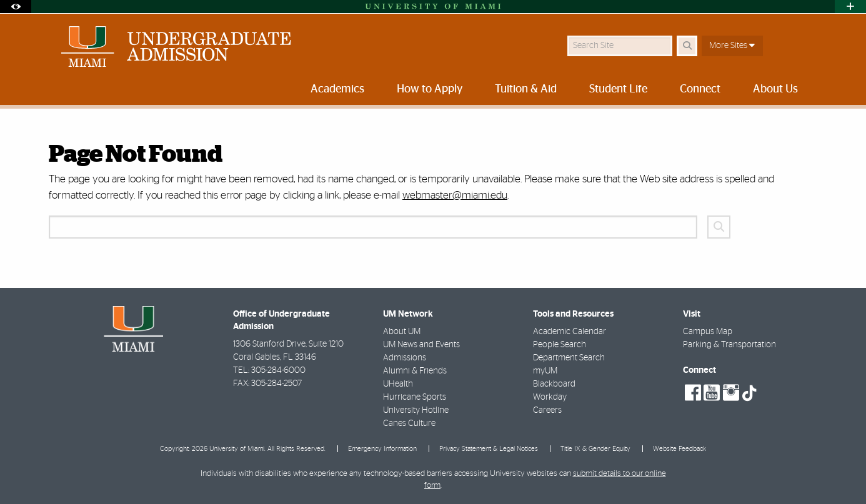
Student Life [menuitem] (618, 89)
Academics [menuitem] (337, 89)
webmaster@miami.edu (455, 195)
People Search (560, 345)
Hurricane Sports (415, 397)
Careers (547, 410)
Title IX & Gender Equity (595, 449)
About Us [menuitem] (775, 89)
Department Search (569, 358)
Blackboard (554, 384)
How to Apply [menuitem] (430, 89)
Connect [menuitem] (700, 89)
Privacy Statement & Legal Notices (489, 449)
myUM (545, 371)
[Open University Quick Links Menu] (850, 7)
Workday (550, 397)
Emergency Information (382, 449)
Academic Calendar (570, 332)
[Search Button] (687, 46)
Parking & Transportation (729, 345)
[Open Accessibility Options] (16, 7)
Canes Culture (409, 423)
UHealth (398, 384)
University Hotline (416, 410)
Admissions (405, 358)
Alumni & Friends (415, 371)
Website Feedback (679, 449)
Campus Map (708, 332)
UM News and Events (421, 345)
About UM (402, 332)
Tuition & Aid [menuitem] (526, 89)
